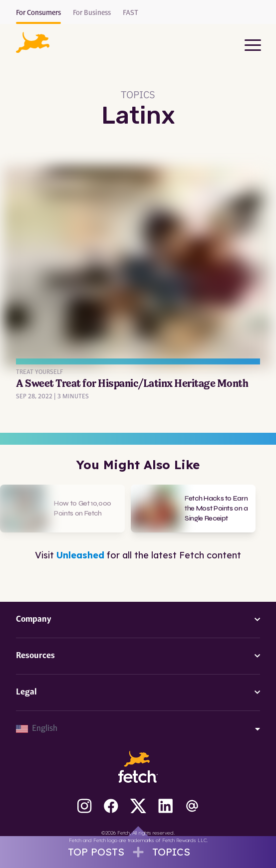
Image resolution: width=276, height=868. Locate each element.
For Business (92, 13)
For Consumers (38, 13)
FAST (131, 13)
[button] (33, 42)
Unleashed (80, 555)
